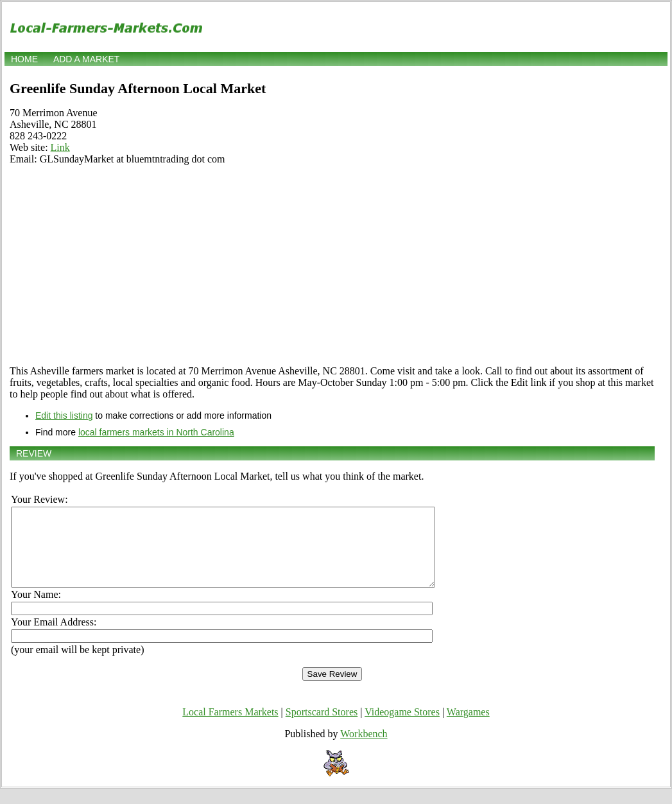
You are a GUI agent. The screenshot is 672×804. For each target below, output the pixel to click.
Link (60, 147)
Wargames (468, 727)
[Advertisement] (332, 265)
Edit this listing (64, 415)
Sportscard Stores (322, 727)
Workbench (364, 749)
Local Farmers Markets (230, 727)
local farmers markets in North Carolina (156, 432)
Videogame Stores (402, 727)
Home (24, 59)
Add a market (86, 59)
